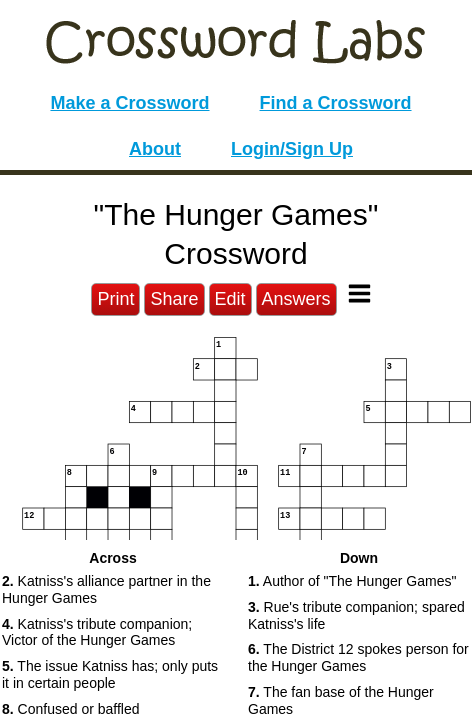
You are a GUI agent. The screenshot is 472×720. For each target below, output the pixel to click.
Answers (296, 299)
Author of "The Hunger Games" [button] (352, 581)
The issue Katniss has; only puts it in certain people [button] (110, 674)
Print (115, 299)
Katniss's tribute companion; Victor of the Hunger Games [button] (97, 632)
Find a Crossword (336, 103)
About (155, 149)
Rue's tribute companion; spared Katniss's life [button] (356, 615)
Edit (230, 299)
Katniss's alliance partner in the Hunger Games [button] (106, 589)
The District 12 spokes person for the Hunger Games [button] (358, 657)
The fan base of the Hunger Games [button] (341, 700)
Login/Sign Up (292, 149)
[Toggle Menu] (359, 293)
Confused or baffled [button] (71, 709)
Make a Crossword (129, 103)
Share (174, 299)
